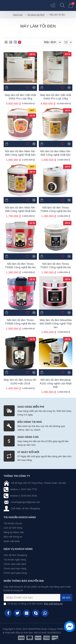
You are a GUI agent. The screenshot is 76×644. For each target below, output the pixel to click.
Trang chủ (18, 15)
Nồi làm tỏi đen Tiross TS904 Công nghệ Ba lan (56, 209)
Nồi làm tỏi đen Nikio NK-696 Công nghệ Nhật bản (20, 209)
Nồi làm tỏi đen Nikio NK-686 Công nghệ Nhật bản (20, 153)
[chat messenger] (69, 627)
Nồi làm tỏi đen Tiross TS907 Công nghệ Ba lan (56, 266)
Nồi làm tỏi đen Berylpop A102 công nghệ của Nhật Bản (56, 383)
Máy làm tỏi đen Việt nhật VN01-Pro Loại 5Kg (20, 97)
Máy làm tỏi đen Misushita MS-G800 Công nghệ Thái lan (56, 324)
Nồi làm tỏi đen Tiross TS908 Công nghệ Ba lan (20, 322)
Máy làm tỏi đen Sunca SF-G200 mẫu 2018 (20, 382)
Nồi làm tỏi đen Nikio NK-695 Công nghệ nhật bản (56, 153)
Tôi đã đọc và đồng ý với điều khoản (34, 604)
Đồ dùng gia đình (36, 15)
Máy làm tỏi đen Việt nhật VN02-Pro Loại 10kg (56, 97)
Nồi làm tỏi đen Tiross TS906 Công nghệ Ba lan (20, 266)
